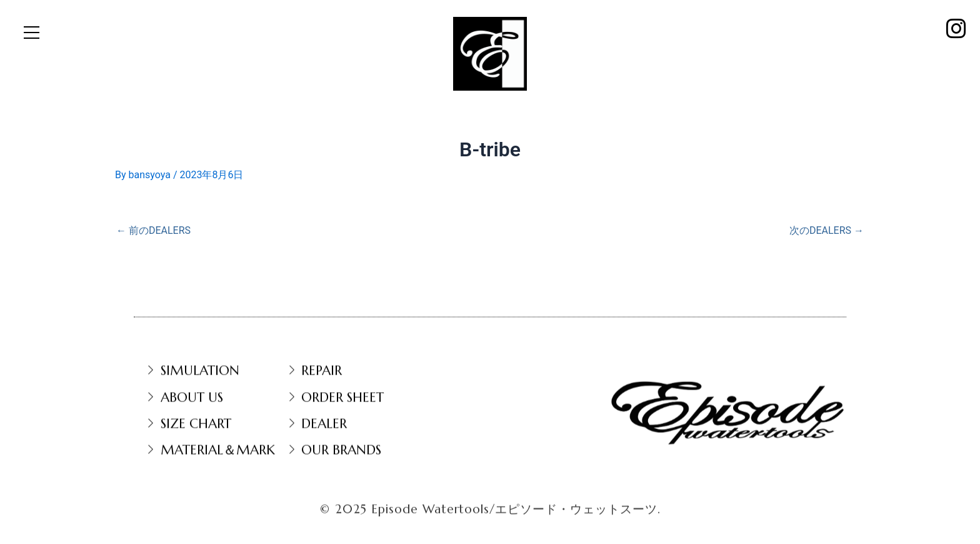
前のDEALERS (153, 231)
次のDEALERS (827, 231)
